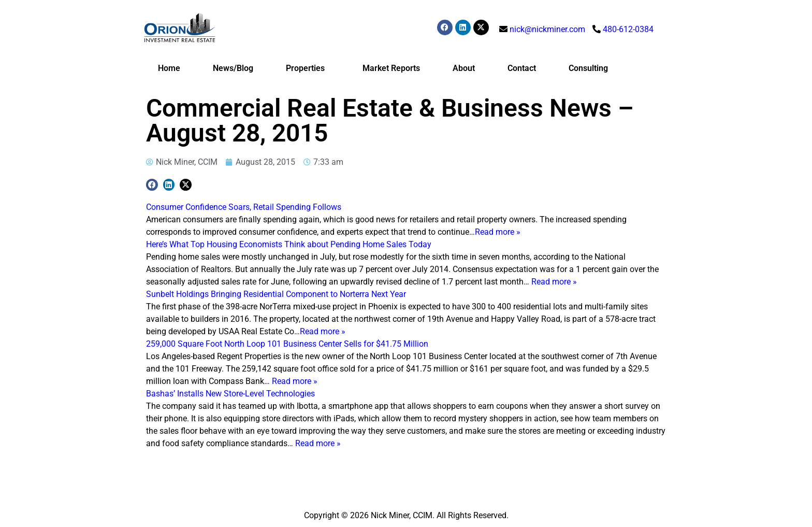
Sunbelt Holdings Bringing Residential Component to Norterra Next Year (276, 294)
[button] (152, 185)
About (464, 68)
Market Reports (391, 68)
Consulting (588, 68)
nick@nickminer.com (547, 29)
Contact (522, 68)
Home (169, 68)
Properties (308, 68)
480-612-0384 (628, 29)
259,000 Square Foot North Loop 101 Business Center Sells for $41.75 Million (287, 344)
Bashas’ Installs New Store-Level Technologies (230, 394)
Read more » (498, 232)
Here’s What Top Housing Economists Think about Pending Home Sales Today (289, 244)
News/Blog (233, 68)
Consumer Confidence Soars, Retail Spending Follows (244, 207)
